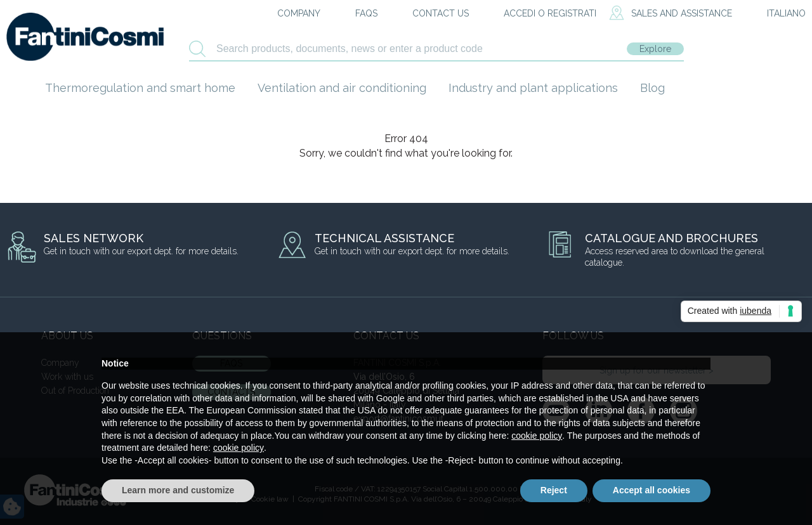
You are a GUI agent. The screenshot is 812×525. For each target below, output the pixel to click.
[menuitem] (775, 14)
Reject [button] (554, 490)
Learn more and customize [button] (178, 490)
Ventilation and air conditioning (342, 88)
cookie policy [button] (537, 436)
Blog (652, 88)
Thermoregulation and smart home (140, 88)
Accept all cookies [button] (652, 490)
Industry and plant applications (533, 88)
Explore (655, 49)
